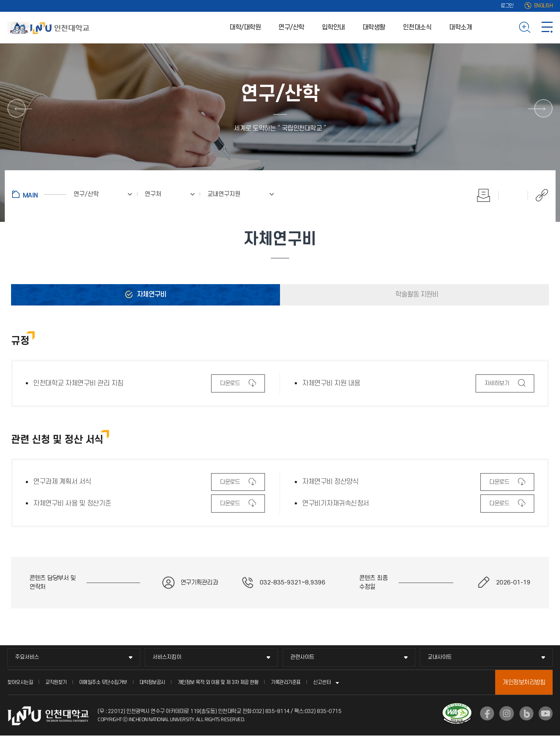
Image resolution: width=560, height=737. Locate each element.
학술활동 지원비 (416, 295)
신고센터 (322, 682)
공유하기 (538, 195)
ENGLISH (544, 6)
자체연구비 (151, 295)
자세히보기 (497, 386)
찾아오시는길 (20, 682)
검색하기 (525, 27)
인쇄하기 (484, 195)
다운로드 (230, 386)
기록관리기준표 (286, 682)
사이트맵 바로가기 (547, 27)
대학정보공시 (152, 682)
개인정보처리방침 (524, 682)
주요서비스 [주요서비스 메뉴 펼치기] (27, 657)
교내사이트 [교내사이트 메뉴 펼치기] (440, 657)
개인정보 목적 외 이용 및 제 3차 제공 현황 (218, 682)
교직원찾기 (56, 682)
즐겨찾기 (513, 195)
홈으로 (39, 194)
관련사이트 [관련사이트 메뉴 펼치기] (302, 657)
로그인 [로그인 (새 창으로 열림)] (507, 6)
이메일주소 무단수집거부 (103, 682)
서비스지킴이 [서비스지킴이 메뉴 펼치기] (167, 657)
